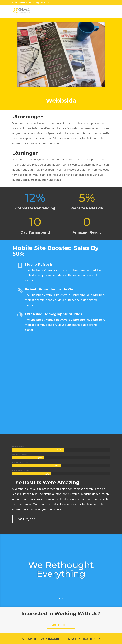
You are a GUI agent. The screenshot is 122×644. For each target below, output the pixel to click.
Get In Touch (61, 625)
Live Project (25, 519)
